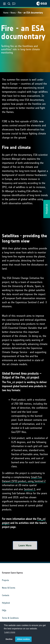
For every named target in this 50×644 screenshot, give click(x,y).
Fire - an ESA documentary (30, 13)
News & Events (9, 588)
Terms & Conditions (10, 618)
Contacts (6, 595)
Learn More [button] (25, 545)
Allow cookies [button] (23, 639)
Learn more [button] (10, 632)
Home (6, 13)
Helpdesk (6, 603)
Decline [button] (9, 639)
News (13, 13)
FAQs (4, 610)
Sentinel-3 (29, 489)
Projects (5, 580)
